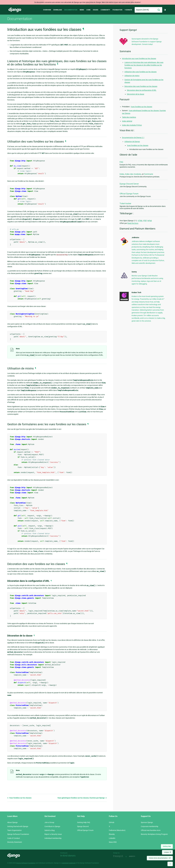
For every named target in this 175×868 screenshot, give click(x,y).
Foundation (117, 10)
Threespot (119, 856)
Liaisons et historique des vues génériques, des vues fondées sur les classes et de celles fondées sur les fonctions (144, 65)
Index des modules (133, 174)
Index (122, 174)
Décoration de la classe (136, 94)
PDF (145, 221)
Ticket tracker (125, 204)
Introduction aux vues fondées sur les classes (139, 58)
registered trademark (69, 863)
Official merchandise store (151, 830)
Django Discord (83, 826)
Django (15, 10)
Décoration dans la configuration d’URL (142, 90)
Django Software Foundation (18, 834)
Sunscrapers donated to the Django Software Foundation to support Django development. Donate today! (147, 42)
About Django (12, 822)
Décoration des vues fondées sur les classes (141, 86)
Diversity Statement (15, 842)
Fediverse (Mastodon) (117, 830)
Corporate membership (150, 826)
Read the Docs (133, 223)
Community (105, 10)
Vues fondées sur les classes (19, 798)
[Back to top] (170, 864)
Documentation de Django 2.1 (133, 138)
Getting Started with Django (18, 826)
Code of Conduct (14, 838)
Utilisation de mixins (132, 76)
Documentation (71, 10)
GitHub (112, 822)
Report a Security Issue (53, 834)
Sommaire (149, 174)
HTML (140, 221)
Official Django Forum (129, 194)
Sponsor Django (147, 822)
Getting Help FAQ (84, 822)
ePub (150, 221)
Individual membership (53, 838)
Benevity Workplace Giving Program (154, 834)
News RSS (113, 842)
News (82, 10)
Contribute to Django (52, 826)
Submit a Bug (50, 830)
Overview (47, 10)
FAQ (121, 162)
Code (88, 10)
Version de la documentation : (160, 858)
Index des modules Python (132, 125)
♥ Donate (128, 10)
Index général (127, 121)
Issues (96, 10)
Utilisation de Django (132, 142)
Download (58, 10)
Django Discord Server (129, 184)
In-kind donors (68, 856)
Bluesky (112, 834)
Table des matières (129, 117)
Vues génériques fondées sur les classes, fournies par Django (82, 798)
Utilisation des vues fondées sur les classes (140, 72)
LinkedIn (112, 838)
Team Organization (14, 830)
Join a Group (49, 822)
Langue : (167, 852)
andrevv (135, 856)
